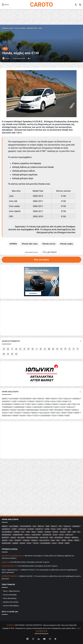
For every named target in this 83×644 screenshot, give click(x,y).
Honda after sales (30, 244)
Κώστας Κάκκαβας (10, 595)
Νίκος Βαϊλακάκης (10, 598)
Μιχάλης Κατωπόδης (11, 602)
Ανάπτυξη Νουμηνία (41, 633)
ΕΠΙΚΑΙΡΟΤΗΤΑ (32, 28)
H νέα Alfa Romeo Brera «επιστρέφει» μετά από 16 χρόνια (29, 562)
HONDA (14, 244)
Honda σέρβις (67, 244)
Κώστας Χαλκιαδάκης (11, 606)
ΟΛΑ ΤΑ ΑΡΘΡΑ (20, 28)
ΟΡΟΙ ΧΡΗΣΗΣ (20, 625)
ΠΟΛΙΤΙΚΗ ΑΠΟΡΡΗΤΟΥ (34, 625)
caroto (7, 59)
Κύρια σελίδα (8, 28)
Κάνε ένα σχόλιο (41, 260)
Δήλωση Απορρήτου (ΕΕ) (52, 625)
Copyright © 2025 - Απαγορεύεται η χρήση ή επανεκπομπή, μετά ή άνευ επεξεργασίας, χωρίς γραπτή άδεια (39, 628)
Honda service (49, 244)
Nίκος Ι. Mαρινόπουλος (10, 570)
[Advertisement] (41, 440)
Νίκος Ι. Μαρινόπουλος (12, 591)
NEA (40, 28)
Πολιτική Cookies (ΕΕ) (69, 625)
